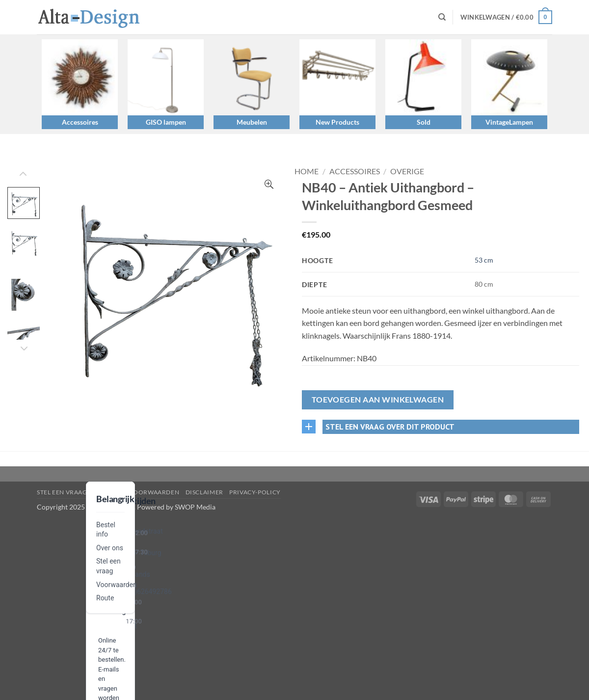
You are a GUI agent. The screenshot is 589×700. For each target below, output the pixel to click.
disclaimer (204, 492)
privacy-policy (255, 492)
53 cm (484, 260)
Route (105, 598)
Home (307, 171)
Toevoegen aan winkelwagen (378, 400)
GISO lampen (166, 122)
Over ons (110, 548)
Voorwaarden (117, 585)
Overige (407, 171)
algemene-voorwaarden (136, 492)
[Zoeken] (442, 17)
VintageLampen (509, 122)
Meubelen (252, 122)
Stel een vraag (62, 492)
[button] (506, 17)
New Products (337, 122)
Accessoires (80, 122)
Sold (424, 122)
